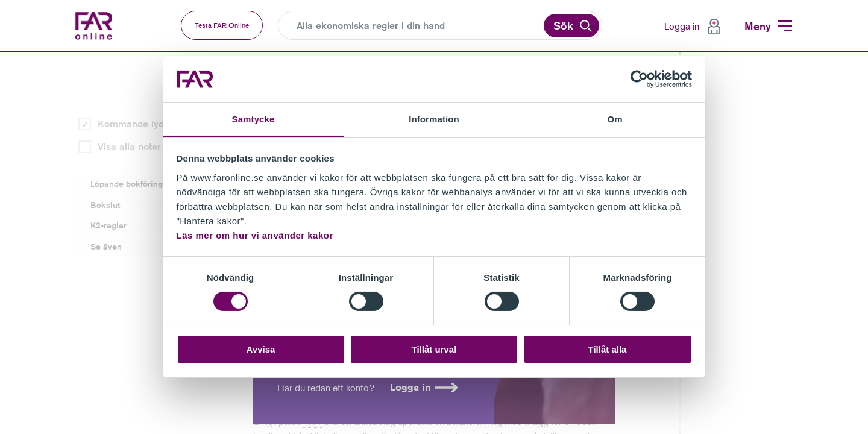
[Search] (419, 26)
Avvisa (261, 349)
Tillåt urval (434, 349)
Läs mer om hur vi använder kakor (255, 235)
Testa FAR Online (222, 25)
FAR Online (104, 26)
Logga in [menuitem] (682, 26)
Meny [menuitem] (758, 26)
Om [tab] (615, 119)
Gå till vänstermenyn (0, 52)
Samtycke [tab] (253, 119)
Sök (563, 25)
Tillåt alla (608, 349)
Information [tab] (434, 119)
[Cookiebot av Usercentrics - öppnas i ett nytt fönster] (639, 79)
